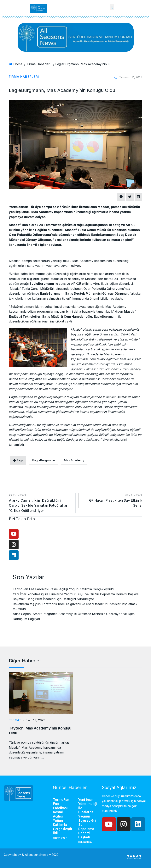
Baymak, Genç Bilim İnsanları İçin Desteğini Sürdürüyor (53, 599)
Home (18, 64)
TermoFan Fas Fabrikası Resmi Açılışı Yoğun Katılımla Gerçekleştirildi (63, 589)
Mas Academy (74, 460)
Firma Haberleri (39, 64)
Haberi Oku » (60, 837)
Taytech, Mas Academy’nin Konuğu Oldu (34, 730)
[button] (112, 7)
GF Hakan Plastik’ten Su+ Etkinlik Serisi (113, 500)
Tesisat (15, 720)
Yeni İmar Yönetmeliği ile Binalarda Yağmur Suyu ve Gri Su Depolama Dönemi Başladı (76, 594)
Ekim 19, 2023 (34, 720)
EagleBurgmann (44, 460)
